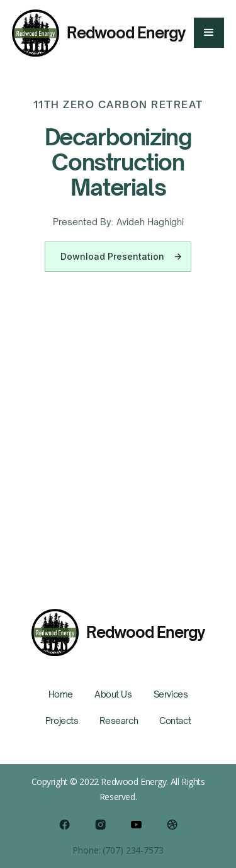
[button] (209, 33)
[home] (99, 33)
